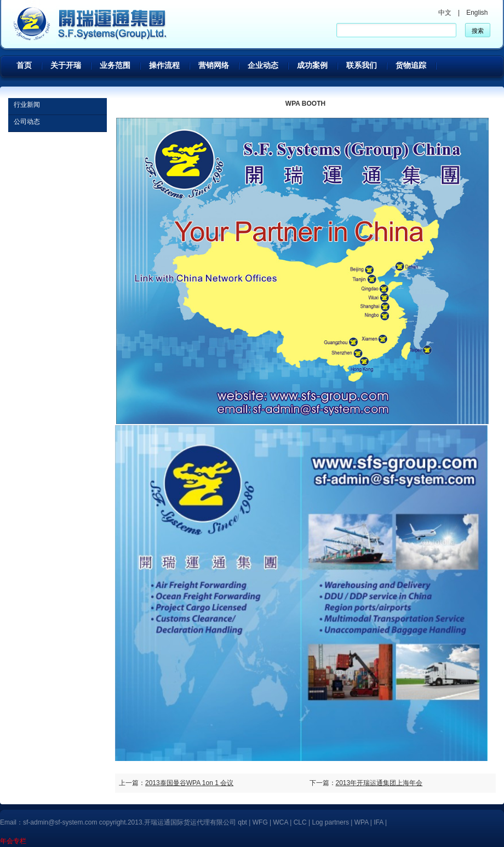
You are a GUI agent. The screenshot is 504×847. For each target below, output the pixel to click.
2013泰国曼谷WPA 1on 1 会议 (189, 783)
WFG (260, 822)
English (477, 13)
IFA (379, 822)
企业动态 (263, 65)
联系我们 (362, 65)
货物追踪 (411, 65)
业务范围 (115, 65)
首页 (24, 65)
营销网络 (214, 65)
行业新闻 (27, 105)
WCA (281, 822)
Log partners (331, 822)
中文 (445, 13)
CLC (300, 822)
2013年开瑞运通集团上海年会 (379, 783)
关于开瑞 (66, 65)
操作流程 (164, 65)
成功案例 (312, 65)
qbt (242, 822)
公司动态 (27, 122)
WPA (362, 822)
